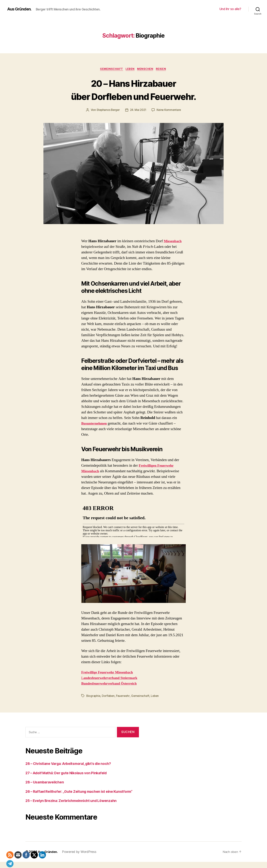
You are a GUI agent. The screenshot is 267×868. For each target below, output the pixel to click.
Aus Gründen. (20, 9)
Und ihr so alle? (230, 9)
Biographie (94, 696)
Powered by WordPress (81, 858)
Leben (130, 69)
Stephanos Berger (107, 111)
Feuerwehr (124, 696)
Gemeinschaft (110, 69)
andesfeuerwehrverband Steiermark (113, 679)
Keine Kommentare (170, 111)
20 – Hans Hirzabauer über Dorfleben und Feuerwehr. (134, 90)
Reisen (163, 69)
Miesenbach (173, 242)
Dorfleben (109, 696)
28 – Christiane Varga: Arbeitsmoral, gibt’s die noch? (73, 764)
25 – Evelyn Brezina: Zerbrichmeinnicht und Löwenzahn (75, 807)
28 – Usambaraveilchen (46, 783)
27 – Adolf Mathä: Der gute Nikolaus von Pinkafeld (70, 773)
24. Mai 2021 (138, 111)
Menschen (147, 69)
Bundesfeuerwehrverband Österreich (111, 684)
